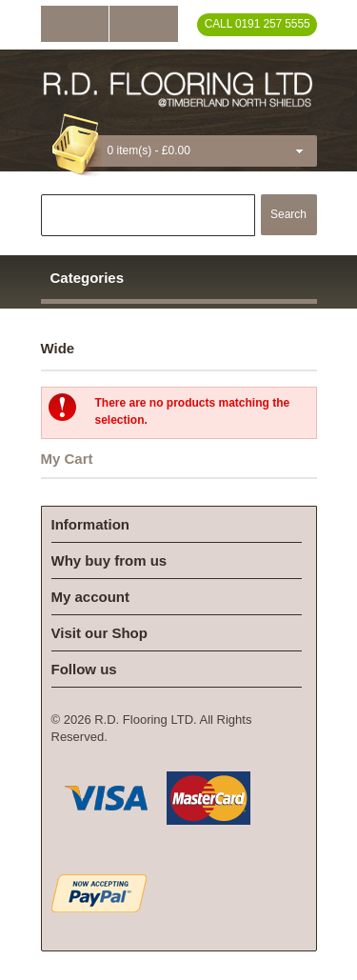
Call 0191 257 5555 (258, 24)
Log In (75, 24)
